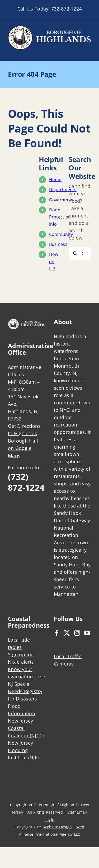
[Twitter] (67, 633)
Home (55, 180)
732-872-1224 (66, 9)
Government (62, 200)
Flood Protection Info (60, 217)
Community (61, 234)
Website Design (58, 827)
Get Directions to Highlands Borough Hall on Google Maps (24, 441)
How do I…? (54, 261)
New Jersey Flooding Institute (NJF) (23, 750)
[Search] (75, 253)
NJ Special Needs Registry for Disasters (25, 691)
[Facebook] (57, 633)
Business (58, 244)
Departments (63, 190)
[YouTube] (87, 633)
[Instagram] (77, 633)
